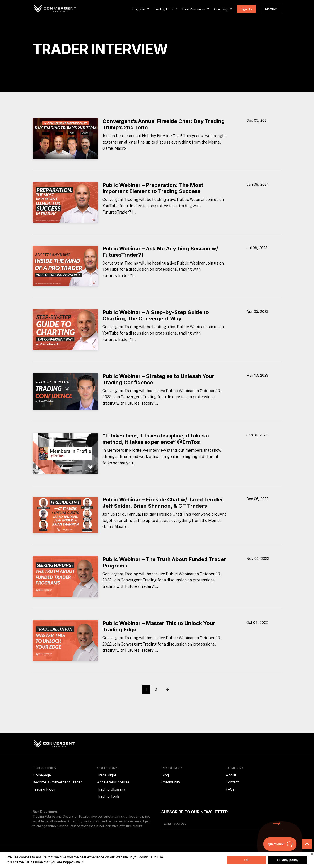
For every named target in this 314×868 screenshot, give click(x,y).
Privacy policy (288, 860)
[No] (312, 854)
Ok (246, 860)
